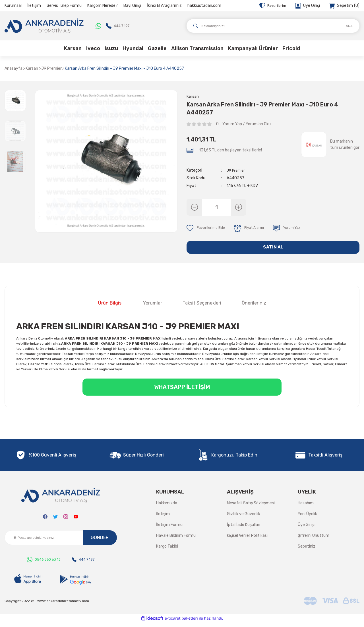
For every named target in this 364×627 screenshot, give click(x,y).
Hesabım (306, 508)
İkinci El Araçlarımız (164, 6)
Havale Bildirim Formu (176, 540)
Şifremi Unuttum (314, 540)
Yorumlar (153, 308)
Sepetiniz (307, 551)
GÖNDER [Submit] (100, 542)
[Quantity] (216, 208)
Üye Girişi (306, 530)
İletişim (34, 6)
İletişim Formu (169, 530)
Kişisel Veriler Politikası (247, 540)
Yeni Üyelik (307, 519)
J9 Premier (237, 171)
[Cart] (344, 6)
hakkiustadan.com (204, 6)
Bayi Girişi (132, 6)
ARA (349, 26)
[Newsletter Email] (61, 542)
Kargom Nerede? (103, 6)
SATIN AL (273, 250)
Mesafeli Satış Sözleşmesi (251, 508)
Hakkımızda (167, 508)
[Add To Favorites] (207, 229)
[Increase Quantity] (238, 208)
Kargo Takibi (167, 551)
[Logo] (44, 26)
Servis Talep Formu (64, 6)
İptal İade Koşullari (244, 530)
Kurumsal (13, 6)
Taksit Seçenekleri (202, 308)
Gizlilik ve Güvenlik (244, 519)
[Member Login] (308, 6)
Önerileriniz (254, 308)
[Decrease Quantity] (194, 208)
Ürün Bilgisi (110, 308)
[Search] (273, 26)
